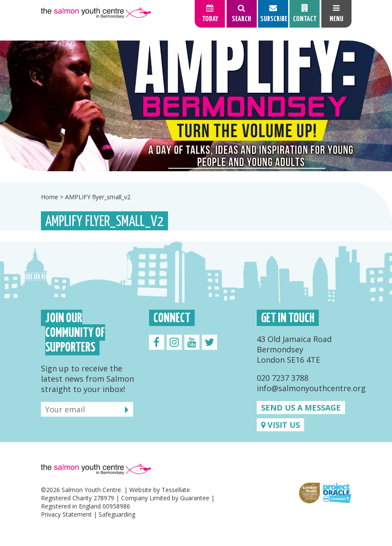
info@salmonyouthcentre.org (311, 388)
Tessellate (176, 490)
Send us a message (301, 408)
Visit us (280, 425)
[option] (196, 106)
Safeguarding (117, 514)
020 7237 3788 (283, 378)
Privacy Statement (66, 514)
